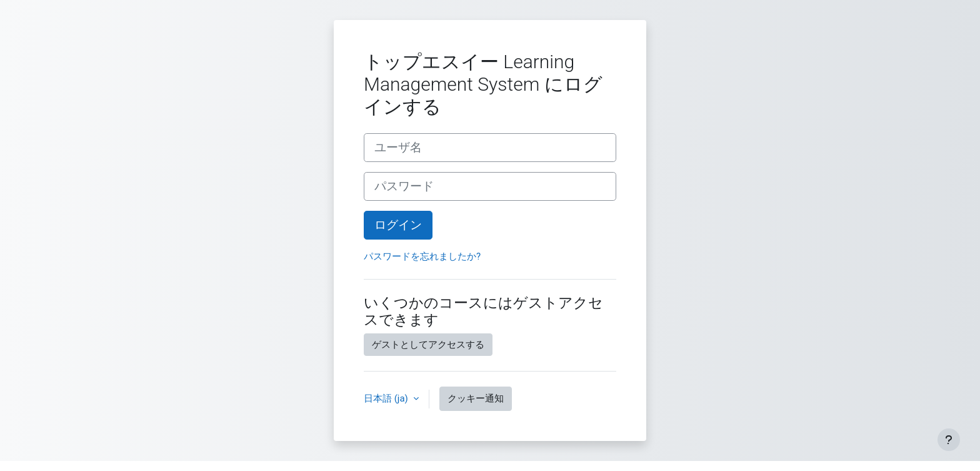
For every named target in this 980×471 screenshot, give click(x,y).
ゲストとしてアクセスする (428, 345)
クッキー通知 (476, 398)
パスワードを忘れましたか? (422, 256)
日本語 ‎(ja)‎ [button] (387, 398)
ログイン (398, 225)
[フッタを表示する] (949, 440)
